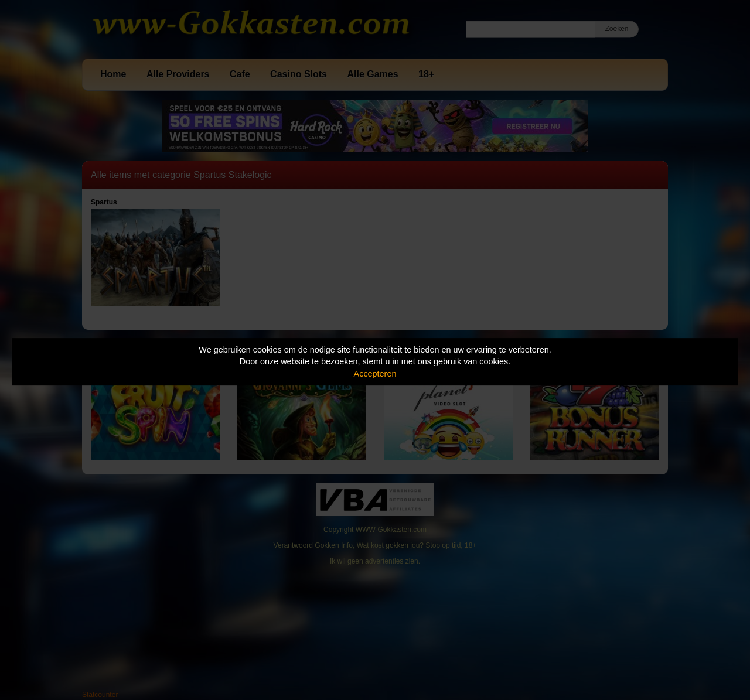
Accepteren (375, 374)
